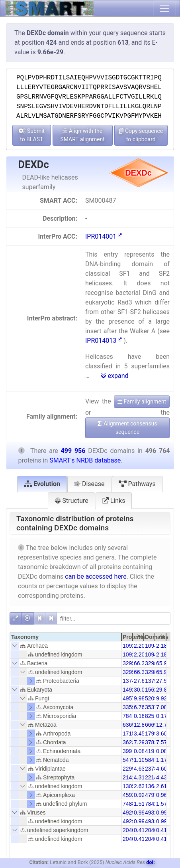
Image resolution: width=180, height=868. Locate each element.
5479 (129, 760)
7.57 (161, 742)
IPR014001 (104, 236)
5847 (151, 760)
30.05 (141, 690)
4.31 (139, 777)
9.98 (139, 698)
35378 (153, 707)
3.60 (161, 734)
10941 (153, 646)
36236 (130, 742)
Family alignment (142, 401)
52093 (153, 698)
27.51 (163, 681)
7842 (151, 804)
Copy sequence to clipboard (141, 135)
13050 (130, 786)
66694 (153, 725)
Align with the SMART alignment (82, 135)
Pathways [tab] (137, 484)
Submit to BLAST (32, 135)
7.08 (161, 707)
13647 (153, 786)
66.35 (141, 663)
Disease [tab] (89, 484)
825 (150, 716)
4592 (129, 795)
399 (127, 751)
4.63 (139, 769)
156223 (154, 690)
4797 (151, 795)
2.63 (139, 786)
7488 (129, 804)
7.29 (139, 742)
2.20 (139, 646)
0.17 (161, 716)
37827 (153, 742)
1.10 (139, 760)
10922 (130, 646)
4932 (151, 813)
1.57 (161, 804)
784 (127, 716)
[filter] (113, 618)
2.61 (161, 786)
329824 (154, 663)
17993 (153, 734)
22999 (130, 769)
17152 (130, 734)
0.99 (139, 813)
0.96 (161, 795)
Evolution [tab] (42, 484)
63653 (130, 725)
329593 (132, 663)
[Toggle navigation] (164, 8)
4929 (129, 813)
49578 (130, 698)
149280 (132, 690)
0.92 (139, 795)
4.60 (161, 769)
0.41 (139, 830)
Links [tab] (114, 501)
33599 (130, 707)
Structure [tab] (71, 501)
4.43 (161, 777)
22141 (153, 777)
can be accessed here (96, 576)
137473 (132, 681)
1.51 (139, 804)
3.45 (139, 734)
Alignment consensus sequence (127, 428)
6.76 (139, 707)
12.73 (163, 725)
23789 (153, 769)
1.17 (161, 760)
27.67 (141, 681)
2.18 (161, 646)
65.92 (163, 663)
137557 (154, 681)
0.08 (139, 751)
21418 (130, 777)
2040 (129, 830)
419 (150, 751)
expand (115, 376)
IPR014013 (104, 341)
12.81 (141, 725)
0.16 (139, 716)
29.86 (163, 690)
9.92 (161, 698)
